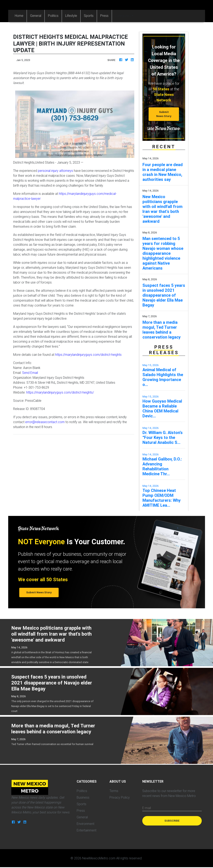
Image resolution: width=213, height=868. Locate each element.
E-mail (147, 808)
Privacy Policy (120, 797)
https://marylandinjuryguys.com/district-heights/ (60, 392)
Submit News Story (164, 114)
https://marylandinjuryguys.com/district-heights (88, 355)
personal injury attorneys (55, 171)
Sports (89, 16)
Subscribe (172, 821)
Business (83, 797)
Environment (85, 824)
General (36, 16)
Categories (123, 16)
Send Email (30, 373)
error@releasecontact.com (45, 422)
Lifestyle (71, 16)
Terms (114, 791)
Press (104, 16)
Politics (53, 16)
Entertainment (87, 830)
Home (21, 15)
